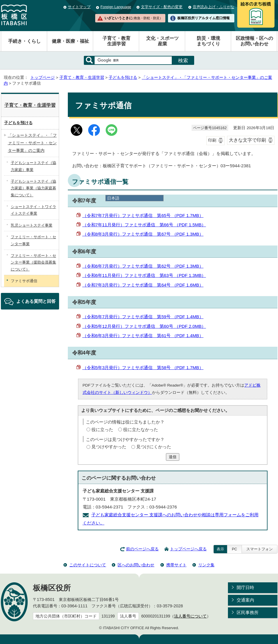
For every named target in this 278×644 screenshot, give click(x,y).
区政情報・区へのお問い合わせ (254, 41)
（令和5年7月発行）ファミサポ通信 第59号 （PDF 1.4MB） (143, 317)
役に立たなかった (141, 429)
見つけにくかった (154, 447)
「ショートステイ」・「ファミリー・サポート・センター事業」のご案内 (32, 143)
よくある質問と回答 (36, 301)
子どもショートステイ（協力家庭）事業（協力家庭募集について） (33, 188)
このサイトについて (88, 565)
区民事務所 (248, 612)
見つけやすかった (109, 447)
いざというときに (134, 18)
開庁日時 (245, 587)
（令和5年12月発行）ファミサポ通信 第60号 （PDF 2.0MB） (144, 326)
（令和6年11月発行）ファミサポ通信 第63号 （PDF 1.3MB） (144, 275)
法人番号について (190, 616)
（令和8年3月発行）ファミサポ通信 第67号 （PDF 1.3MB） (143, 234)
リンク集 (206, 565)
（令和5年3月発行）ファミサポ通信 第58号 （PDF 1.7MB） (143, 368)
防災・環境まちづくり (208, 41)
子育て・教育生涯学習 (116, 41)
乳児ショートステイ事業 (32, 225)
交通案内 (245, 600)
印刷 (212, 140)
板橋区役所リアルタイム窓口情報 (203, 18)
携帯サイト (176, 565)
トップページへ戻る (188, 549)
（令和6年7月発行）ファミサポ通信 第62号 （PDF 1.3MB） (143, 266)
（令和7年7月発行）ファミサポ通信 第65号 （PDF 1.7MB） (143, 215)
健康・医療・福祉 (70, 41)
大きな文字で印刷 (247, 140)
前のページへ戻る (142, 549)
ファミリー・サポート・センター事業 (33, 240)
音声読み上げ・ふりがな (214, 7)
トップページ (43, 78)
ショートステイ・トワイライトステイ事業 (33, 210)
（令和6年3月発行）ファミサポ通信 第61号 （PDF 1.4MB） (143, 336)
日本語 (113, 198)
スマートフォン (260, 549)
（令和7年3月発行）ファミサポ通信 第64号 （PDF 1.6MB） (143, 285)
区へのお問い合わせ (136, 565)
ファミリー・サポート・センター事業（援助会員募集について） (33, 262)
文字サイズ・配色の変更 (162, 7)
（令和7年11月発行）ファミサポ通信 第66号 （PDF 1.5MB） (144, 225)
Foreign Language (116, 7)
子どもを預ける (123, 78)
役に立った (102, 429)
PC (234, 549)
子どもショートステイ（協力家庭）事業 (33, 166)
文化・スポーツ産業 (162, 41)
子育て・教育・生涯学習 (82, 78)
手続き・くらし (24, 41)
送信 (173, 457)
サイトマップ (79, 7)
